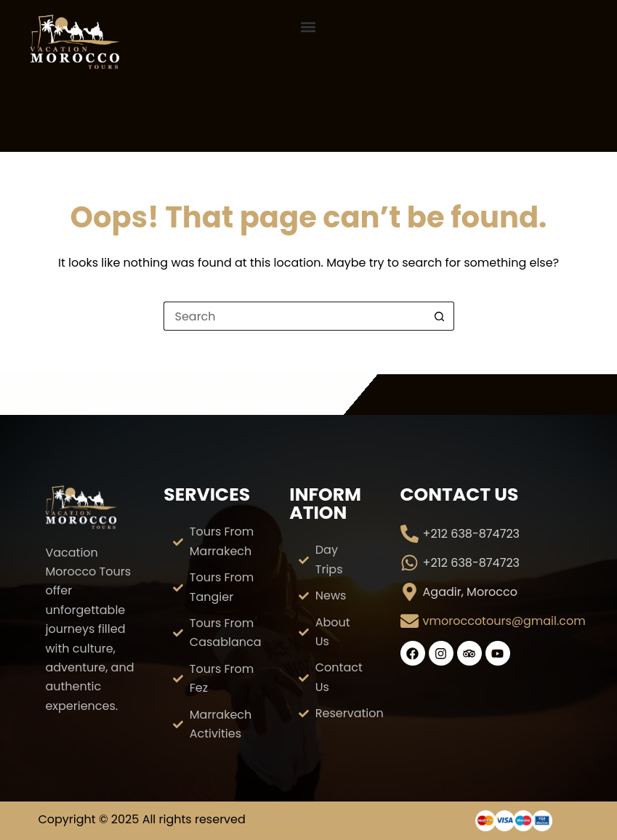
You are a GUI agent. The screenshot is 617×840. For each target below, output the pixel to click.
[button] (308, 27)
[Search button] (440, 316)
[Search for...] (294, 316)
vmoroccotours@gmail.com (504, 621)
